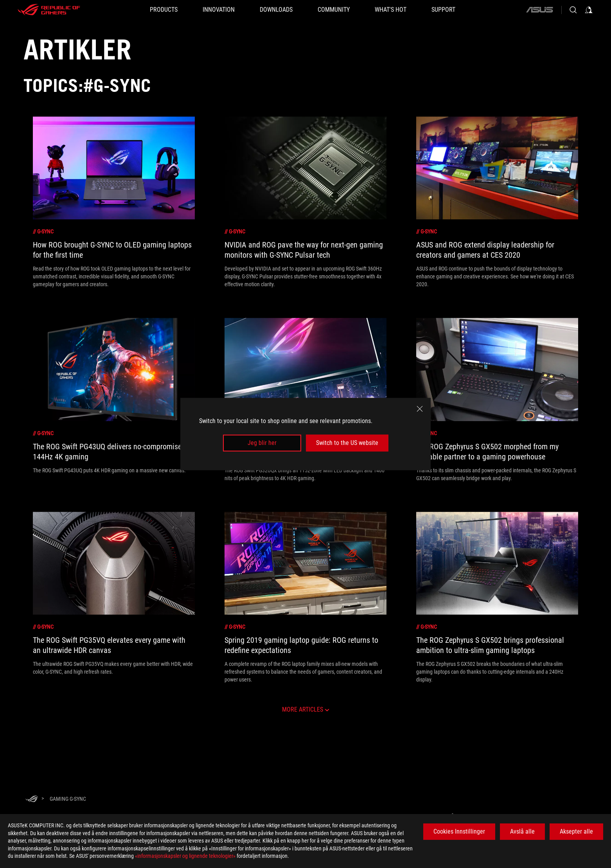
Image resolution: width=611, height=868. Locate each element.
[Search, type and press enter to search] (573, 10)
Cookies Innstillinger (459, 831)
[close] (420, 409)
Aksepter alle (576, 831)
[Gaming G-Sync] (68, 799)
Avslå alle (522, 831)
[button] (164, 10)
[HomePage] (32, 799)
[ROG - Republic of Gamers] (49, 10)
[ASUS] (539, 10)
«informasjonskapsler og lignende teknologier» (185, 856)
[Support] (443, 10)
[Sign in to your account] (589, 10)
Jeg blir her (262, 443)
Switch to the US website (347, 443)
